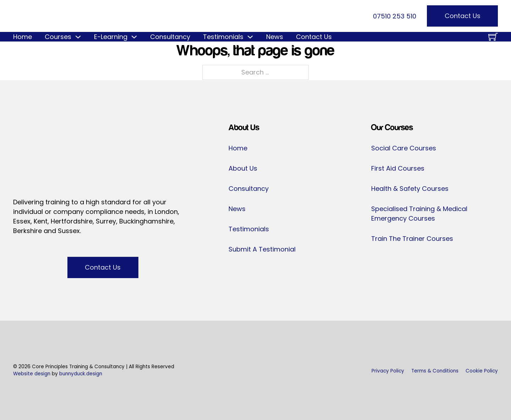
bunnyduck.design (81, 374)
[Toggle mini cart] (493, 37)
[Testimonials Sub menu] (250, 37)
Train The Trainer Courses (412, 239)
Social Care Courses (404, 148)
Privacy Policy (388, 371)
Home (23, 37)
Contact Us (463, 16)
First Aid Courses (398, 168)
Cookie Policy (482, 371)
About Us (243, 168)
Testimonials (223, 37)
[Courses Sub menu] (78, 37)
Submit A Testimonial (262, 249)
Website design (32, 374)
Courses (58, 37)
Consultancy (170, 37)
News (275, 37)
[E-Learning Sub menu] (134, 37)
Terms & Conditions (435, 371)
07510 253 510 (395, 16)
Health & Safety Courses (410, 189)
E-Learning (111, 37)
